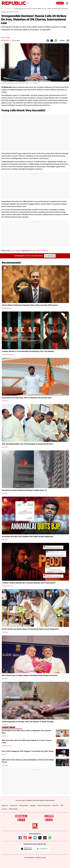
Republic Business (7, 308)
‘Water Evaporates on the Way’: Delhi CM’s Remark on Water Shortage (28, 722)
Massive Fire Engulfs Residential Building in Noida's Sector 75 (24, 490)
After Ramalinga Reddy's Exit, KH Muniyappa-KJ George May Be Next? (28, 444)
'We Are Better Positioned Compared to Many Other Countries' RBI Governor (30, 305)
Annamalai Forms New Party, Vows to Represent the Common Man (27, 398)
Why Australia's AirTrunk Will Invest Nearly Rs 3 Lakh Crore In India (27, 742)
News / (3, 9)
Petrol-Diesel (19, 809)
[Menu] (66, 3)
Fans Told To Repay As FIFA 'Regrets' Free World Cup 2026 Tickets (28, 751)
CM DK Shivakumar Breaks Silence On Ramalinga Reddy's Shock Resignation (30, 629)
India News (5, 401)
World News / (9, 9)
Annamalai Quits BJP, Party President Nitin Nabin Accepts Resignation (28, 537)
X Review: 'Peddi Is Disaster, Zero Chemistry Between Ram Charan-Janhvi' (29, 583)
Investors (59, 806)
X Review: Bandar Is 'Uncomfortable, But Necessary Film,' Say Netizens (28, 351)
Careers (9, 809)
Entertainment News (8, 355)
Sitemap (34, 806)
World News (5, 40)
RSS (3, 809)
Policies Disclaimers (46, 806)
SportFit (4, 754)
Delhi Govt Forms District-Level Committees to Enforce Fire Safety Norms (28, 761)
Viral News (5, 725)
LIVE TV (60, 3)
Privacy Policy (25, 806)
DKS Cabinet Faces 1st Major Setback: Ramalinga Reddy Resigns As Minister (30, 675)
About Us (5, 806)
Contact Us (14, 806)
